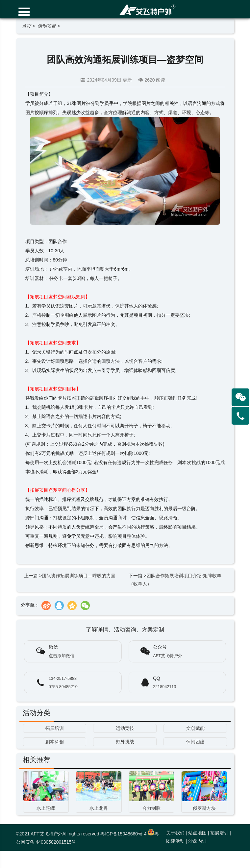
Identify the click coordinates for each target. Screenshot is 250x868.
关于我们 (175, 833)
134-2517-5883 (63, 679)
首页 (26, 26)
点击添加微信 (62, 656)
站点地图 (197, 833)
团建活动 (175, 841)
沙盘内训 (197, 841)
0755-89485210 (63, 687)
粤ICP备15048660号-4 (123, 834)
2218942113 (164, 687)
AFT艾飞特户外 (168, 656)
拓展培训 (219, 833)
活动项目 (47, 26)
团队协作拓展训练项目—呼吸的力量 (79, 576)
